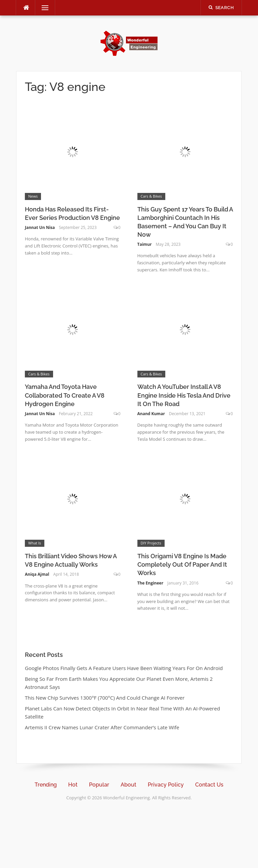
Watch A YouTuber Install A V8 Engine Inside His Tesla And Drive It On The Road (184, 395)
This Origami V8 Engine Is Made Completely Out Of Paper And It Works (182, 564)
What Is (35, 543)
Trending (46, 785)
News (33, 196)
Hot (73, 785)
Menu (42, 8)
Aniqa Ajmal (37, 574)
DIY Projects (151, 543)
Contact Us (209, 785)
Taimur (145, 244)
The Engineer (150, 583)
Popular (99, 785)
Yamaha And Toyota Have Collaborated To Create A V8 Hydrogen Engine (65, 395)
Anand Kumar (151, 414)
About (128, 785)
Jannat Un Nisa (40, 227)
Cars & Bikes (152, 196)
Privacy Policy (166, 785)
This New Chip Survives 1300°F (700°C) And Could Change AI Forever (105, 698)
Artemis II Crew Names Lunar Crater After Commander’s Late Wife (102, 727)
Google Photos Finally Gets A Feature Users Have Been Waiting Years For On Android (124, 668)
